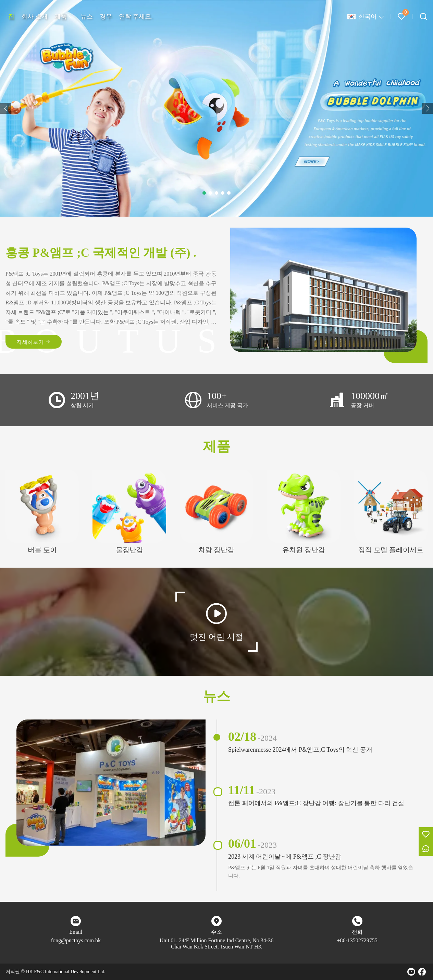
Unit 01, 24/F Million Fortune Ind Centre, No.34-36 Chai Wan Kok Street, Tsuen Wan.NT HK (216, 943)
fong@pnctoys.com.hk (76, 940)
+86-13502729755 (357, 940)
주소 (216, 932)
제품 (61, 16)
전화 (357, 932)
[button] (5, 108)
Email (76, 932)
